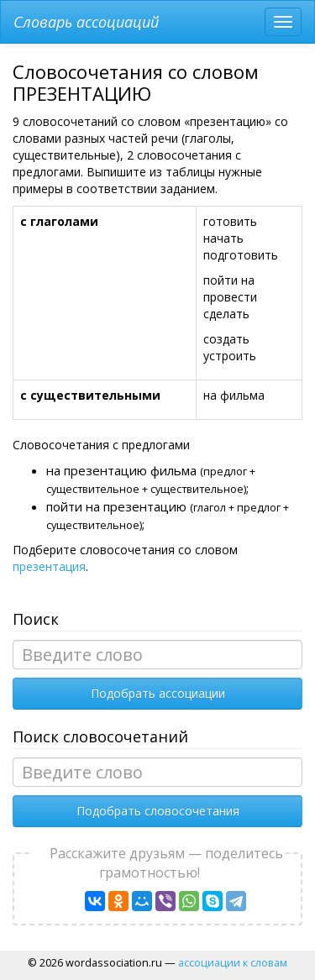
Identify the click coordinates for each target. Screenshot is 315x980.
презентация (49, 566)
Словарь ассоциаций (86, 22)
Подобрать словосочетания (158, 811)
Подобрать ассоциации (158, 693)
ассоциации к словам (233, 962)
